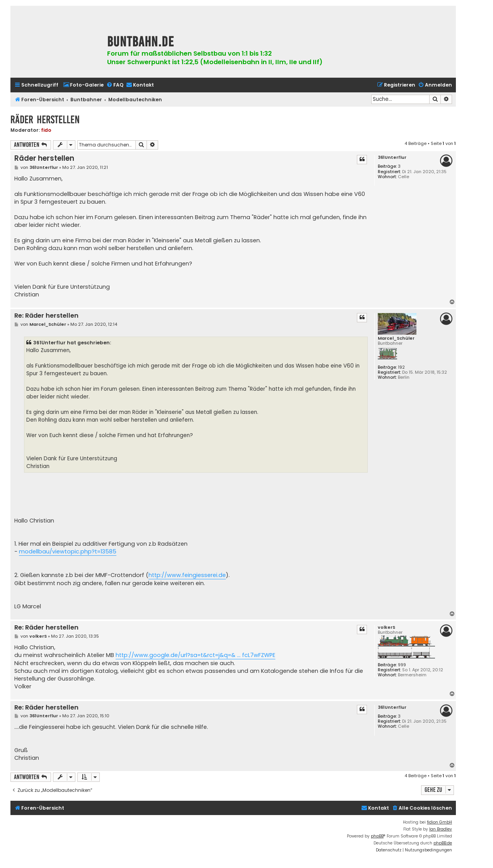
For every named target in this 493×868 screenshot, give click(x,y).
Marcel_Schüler (396, 338)
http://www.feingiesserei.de (187, 575)
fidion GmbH (439, 822)
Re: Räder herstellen (46, 316)
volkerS (386, 627)
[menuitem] (83, 85)
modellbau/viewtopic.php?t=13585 (68, 551)
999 (402, 665)
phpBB (377, 836)
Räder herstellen (45, 120)
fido (46, 130)
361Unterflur (392, 157)
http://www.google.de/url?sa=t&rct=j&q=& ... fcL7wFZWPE (195, 655)
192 (401, 367)
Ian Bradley (441, 829)
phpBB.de (443, 843)
